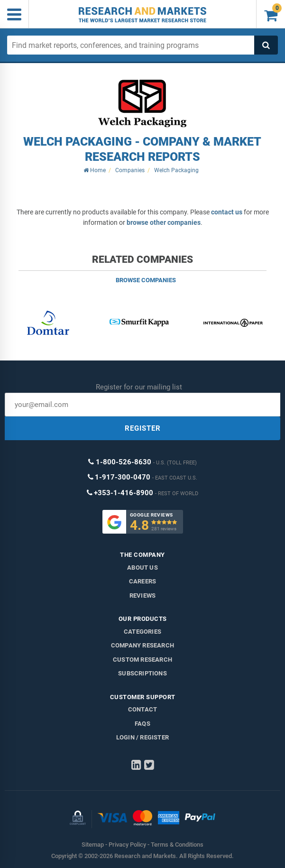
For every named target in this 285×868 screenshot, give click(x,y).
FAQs (142, 724)
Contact (142, 709)
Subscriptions (142, 673)
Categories (142, 632)
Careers (142, 581)
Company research (142, 645)
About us (142, 568)
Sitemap (93, 845)
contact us (227, 212)
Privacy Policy (127, 845)
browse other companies (164, 222)
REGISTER (143, 428)
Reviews (142, 596)
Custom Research (142, 660)
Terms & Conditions (177, 845)
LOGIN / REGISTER (142, 737)
